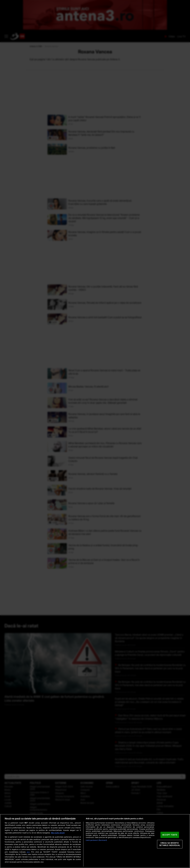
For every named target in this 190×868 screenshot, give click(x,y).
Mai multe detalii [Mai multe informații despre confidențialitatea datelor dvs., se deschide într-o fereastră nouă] (58, 833)
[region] (95, 841)
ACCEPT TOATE (170, 835)
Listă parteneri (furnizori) (96, 840)
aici (28, 852)
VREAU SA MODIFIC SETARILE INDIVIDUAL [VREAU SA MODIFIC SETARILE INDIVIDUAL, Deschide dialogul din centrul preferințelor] (170, 844)
